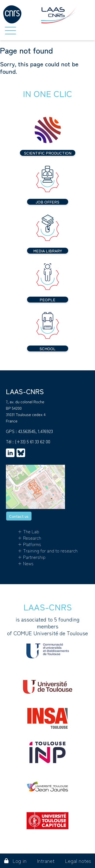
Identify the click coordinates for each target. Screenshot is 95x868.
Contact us (19, 516)
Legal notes (78, 861)
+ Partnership (32, 557)
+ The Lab (28, 531)
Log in (15, 861)
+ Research (29, 538)
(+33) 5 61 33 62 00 (32, 441)
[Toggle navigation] (10, 31)
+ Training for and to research (48, 550)
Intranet (46, 861)
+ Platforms (29, 544)
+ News (26, 563)
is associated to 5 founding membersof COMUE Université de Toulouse (47, 637)
